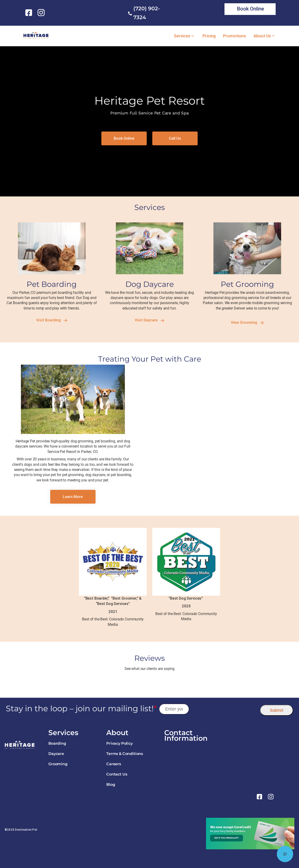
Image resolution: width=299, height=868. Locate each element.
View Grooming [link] (247, 322)
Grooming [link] (58, 764)
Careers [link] (114, 764)
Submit (277, 710)
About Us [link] (262, 36)
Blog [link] (111, 784)
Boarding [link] (57, 743)
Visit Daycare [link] (149, 320)
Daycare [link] (56, 754)
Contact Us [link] (117, 774)
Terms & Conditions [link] (125, 754)
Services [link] (182, 36)
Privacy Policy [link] (119, 743)
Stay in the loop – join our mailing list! (81, 709)
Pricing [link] (209, 36)
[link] (30, 13)
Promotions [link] (235, 36)
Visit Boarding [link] (52, 320)
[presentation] (225, 709)
